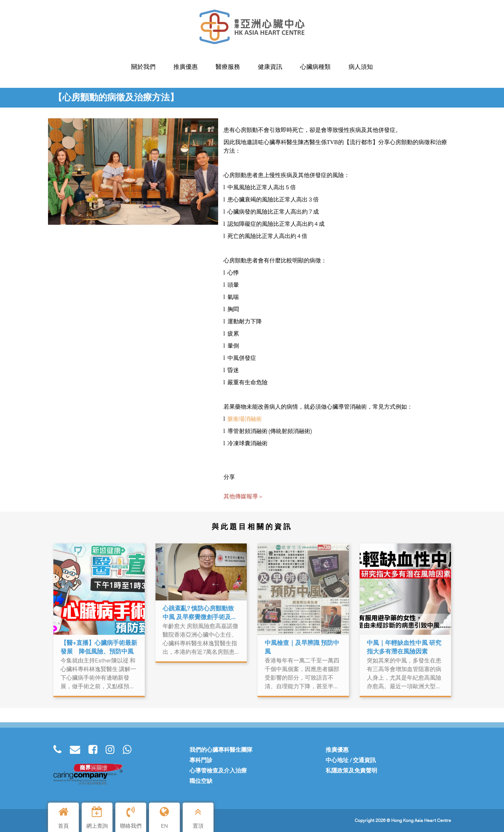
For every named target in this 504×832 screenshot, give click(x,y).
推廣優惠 (337, 750)
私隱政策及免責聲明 (351, 771)
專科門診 (201, 760)
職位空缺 (201, 781)
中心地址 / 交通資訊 (351, 760)
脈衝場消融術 (245, 419)
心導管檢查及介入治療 (218, 771)
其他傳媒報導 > (243, 496)
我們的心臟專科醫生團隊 (221, 750)
